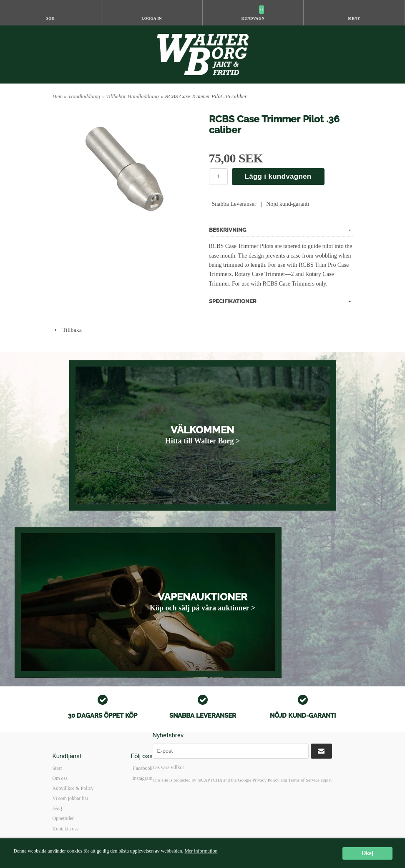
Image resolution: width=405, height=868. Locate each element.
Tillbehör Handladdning (133, 96)
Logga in (152, 18)
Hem (58, 96)
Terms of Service (304, 780)
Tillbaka (67, 330)
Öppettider (63, 818)
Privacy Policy (266, 780)
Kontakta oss (65, 829)
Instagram (143, 778)
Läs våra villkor (169, 767)
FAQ (57, 808)
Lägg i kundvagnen (278, 176)
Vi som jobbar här (70, 798)
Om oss (60, 778)
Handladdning (84, 96)
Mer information (201, 851)
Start (57, 768)
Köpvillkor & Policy (73, 788)
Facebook (143, 768)
